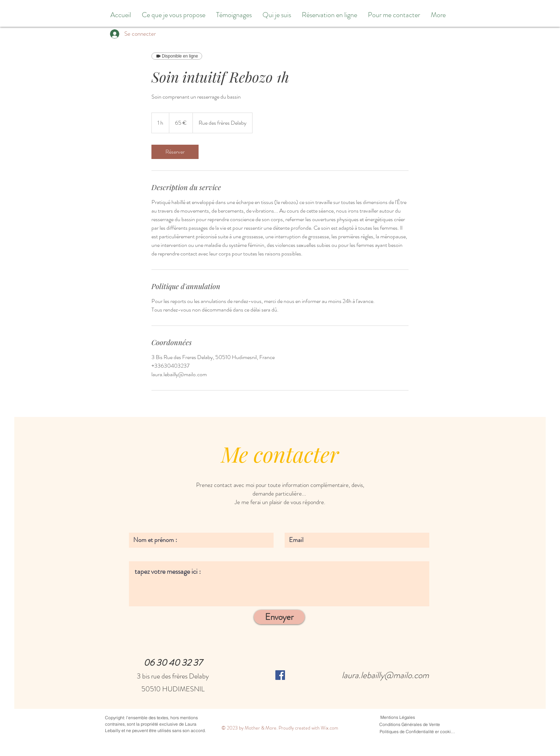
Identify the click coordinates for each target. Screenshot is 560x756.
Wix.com (329, 728)
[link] (175, 152)
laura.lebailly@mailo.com (385, 675)
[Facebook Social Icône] (280, 675)
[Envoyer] (279, 617)
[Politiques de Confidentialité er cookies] (417, 731)
